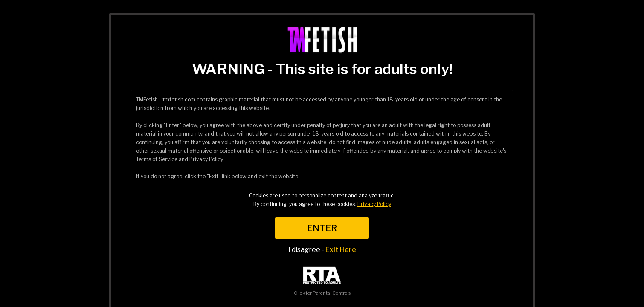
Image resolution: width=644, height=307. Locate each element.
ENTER (322, 228)
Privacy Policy (374, 204)
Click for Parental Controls (322, 281)
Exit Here (341, 250)
